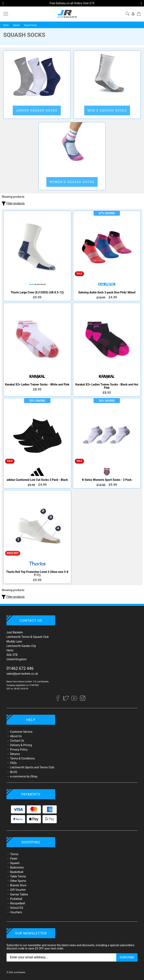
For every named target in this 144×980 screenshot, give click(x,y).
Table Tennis (18, 876)
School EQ (17, 908)
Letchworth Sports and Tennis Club (32, 767)
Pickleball (16, 899)
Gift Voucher (18, 890)
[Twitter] (66, 700)
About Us (16, 736)
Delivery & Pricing (21, 745)
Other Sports (18, 881)
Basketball (17, 872)
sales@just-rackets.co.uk (22, 674)
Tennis (14, 854)
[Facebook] (60, 700)
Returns (15, 754)
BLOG (14, 772)
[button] (3, 3)
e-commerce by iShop (24, 776)
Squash (15, 25)
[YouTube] (74, 700)
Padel (14, 859)
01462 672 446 (20, 668)
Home (6, 25)
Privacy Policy (19, 750)
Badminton (17, 867)
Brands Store (18, 885)
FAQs (13, 763)
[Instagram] (83, 700)
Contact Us (17, 741)
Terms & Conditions (22, 758)
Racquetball (18, 903)
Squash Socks (29, 25)
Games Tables (19, 894)
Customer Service (21, 732)
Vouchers (16, 912)
